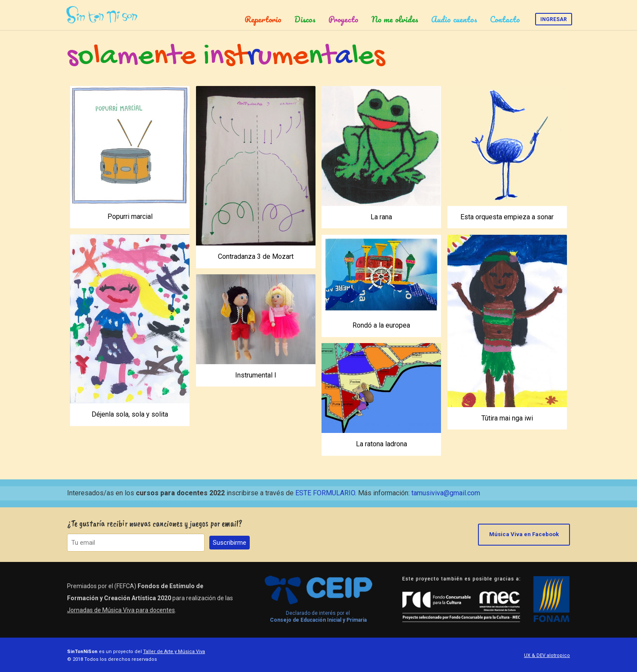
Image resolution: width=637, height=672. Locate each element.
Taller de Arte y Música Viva (174, 652)
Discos (305, 19)
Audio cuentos (454, 19)
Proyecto (343, 19)
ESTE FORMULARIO (325, 493)
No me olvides (395, 19)
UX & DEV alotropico (547, 655)
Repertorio (263, 19)
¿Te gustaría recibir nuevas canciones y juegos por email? (155, 523)
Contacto (505, 19)
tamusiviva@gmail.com (446, 493)
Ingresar (554, 19)
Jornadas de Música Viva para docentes (121, 610)
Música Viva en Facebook (524, 534)
